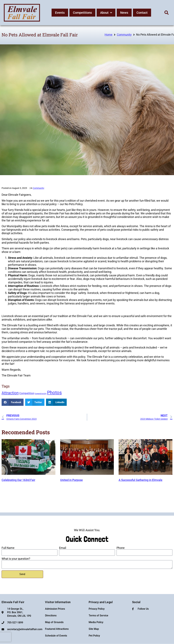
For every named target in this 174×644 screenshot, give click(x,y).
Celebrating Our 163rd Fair (18, 480)
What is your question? (16, 559)
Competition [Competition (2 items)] (27, 393)
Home (108, 35)
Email (63, 548)
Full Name (8, 548)
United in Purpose (71, 480)
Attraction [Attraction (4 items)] (10, 393)
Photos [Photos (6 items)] (54, 393)
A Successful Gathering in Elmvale (140, 480)
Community (124, 35)
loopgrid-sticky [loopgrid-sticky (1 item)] (41, 394)
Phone (121, 548)
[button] (166, 13)
